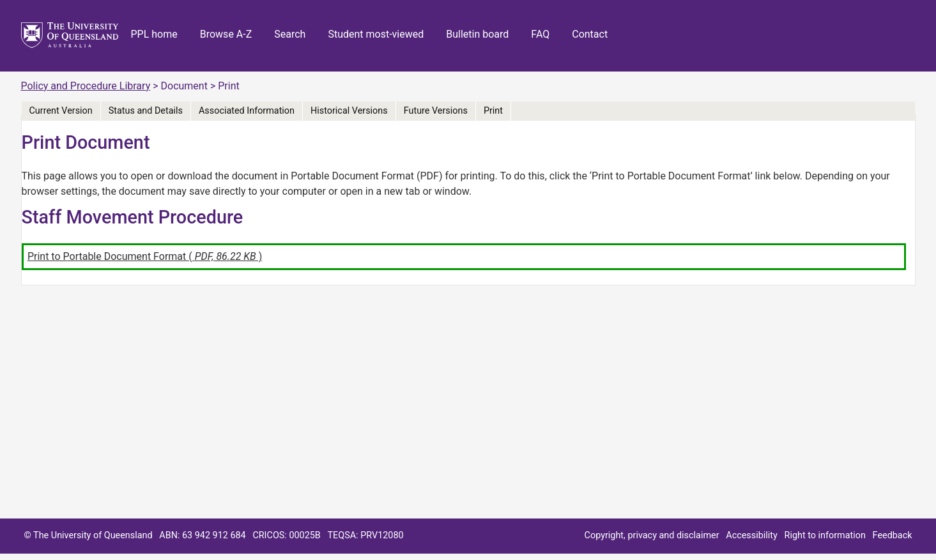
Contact (590, 34)
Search (290, 34)
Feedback (893, 535)
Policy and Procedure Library (86, 86)
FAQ (540, 34)
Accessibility (752, 535)
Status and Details (146, 111)
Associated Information (247, 111)
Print (493, 111)
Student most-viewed (376, 34)
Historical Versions (349, 111)
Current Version (61, 111)
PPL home (154, 34)
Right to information (825, 535)
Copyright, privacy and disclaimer (652, 535)
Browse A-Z (226, 34)
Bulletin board (477, 34)
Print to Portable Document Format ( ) (145, 256)
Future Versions (436, 111)
